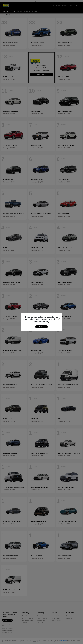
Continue (41, 327)
